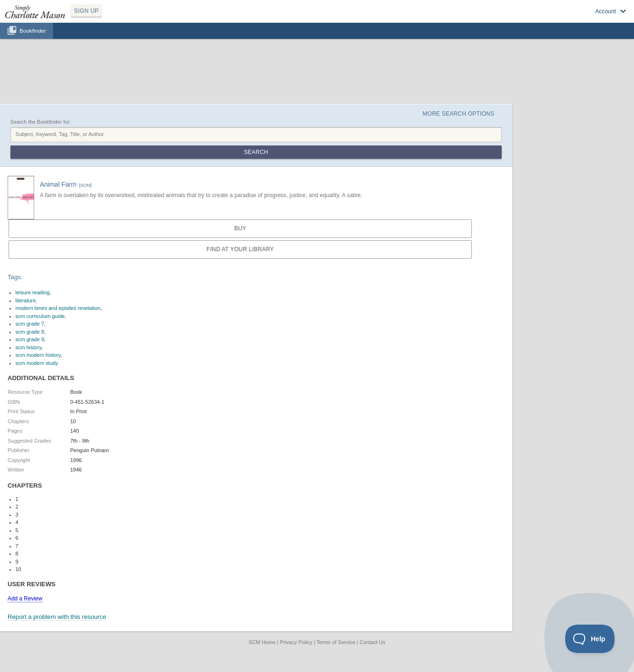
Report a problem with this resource (57, 617)
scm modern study (37, 363)
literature (26, 300)
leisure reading (33, 292)
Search (256, 152)
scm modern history (38, 355)
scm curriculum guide (40, 316)
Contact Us (372, 642)
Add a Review (25, 599)
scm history (29, 347)
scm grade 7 (30, 324)
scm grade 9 (30, 339)
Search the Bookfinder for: (41, 122)
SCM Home (262, 642)
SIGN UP (86, 11)
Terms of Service (336, 642)
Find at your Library (240, 249)
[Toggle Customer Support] (590, 639)
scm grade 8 (30, 332)
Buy (240, 228)
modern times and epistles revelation (58, 308)
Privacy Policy (296, 642)
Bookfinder (33, 31)
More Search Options (458, 114)
